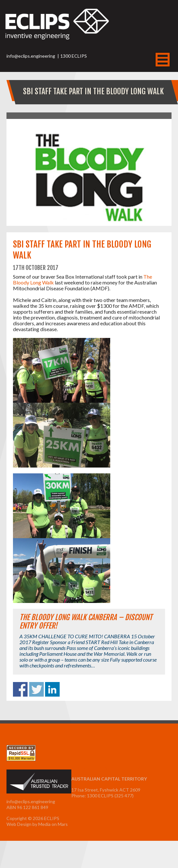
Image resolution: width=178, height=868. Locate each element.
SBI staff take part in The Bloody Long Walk (93, 91)
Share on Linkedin (52, 689)
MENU (163, 60)
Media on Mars (53, 824)
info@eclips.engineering (31, 56)
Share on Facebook (20, 689)
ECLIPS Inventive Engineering (57, 30)
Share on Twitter (36, 689)
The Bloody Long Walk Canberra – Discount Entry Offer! (86, 622)
